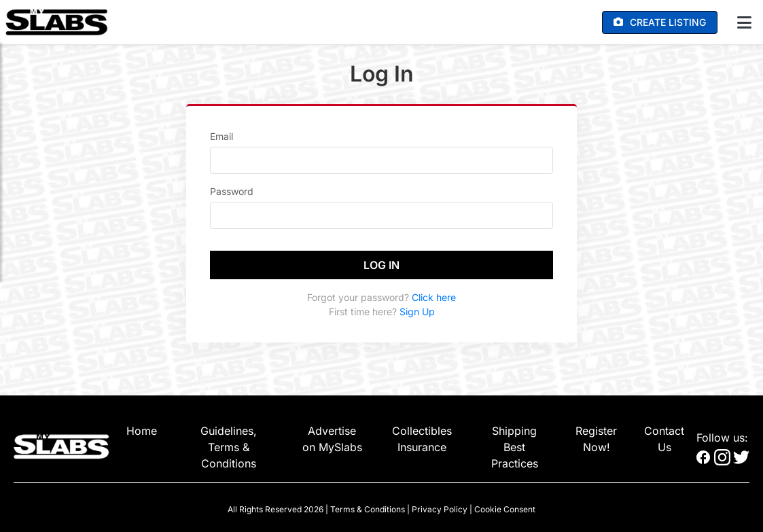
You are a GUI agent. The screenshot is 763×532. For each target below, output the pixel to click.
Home (142, 431)
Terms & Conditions (368, 509)
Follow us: (722, 438)
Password (232, 191)
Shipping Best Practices (515, 447)
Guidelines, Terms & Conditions (229, 447)
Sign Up (417, 312)
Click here (434, 297)
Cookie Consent (505, 509)
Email (221, 136)
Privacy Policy (440, 509)
